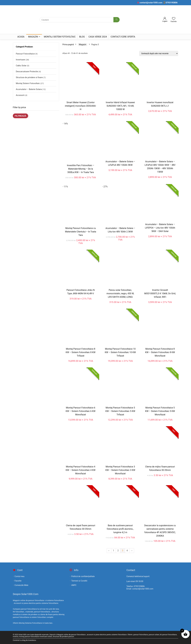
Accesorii (20, 95)
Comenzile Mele (21, 585)
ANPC (74, 585)
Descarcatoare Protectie (27, 71)
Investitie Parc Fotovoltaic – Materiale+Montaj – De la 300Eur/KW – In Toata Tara (81, 169)
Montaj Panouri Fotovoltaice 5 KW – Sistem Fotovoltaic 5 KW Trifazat (120, 411)
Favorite (18, 581)
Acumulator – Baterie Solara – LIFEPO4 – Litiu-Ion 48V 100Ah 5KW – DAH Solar (160, 228)
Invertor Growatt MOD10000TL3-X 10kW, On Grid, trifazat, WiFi (160, 293)
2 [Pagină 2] (118, 551)
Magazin (33, 37)
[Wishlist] (174, 19)
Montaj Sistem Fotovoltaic (60, 37)
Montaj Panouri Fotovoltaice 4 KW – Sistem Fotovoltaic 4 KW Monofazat (81, 470)
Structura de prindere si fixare (29, 77)
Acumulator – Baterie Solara (29, 89)
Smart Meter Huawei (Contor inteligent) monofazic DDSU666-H (81, 106)
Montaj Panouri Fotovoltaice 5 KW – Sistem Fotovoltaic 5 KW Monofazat (160, 411)
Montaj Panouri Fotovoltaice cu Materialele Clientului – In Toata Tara (81, 232)
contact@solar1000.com (151, 3)
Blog (82, 37)
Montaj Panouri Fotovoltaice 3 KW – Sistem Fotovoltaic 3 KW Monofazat (120, 470)
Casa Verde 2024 (98, 37)
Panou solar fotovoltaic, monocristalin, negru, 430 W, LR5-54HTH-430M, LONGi (120, 293)
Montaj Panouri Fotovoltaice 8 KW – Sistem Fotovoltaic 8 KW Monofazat (160, 352)
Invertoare (20, 60)
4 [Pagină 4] (127, 551)
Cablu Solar (21, 66)
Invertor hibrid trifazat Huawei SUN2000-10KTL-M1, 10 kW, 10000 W (120, 106)
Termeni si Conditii (79, 581)
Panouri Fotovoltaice (25, 54)
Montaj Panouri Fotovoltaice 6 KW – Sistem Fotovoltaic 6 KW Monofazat (81, 411)
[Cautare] (117, 20)
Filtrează (20, 116)
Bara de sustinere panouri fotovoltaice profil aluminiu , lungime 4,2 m (120, 529)
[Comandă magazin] (159, 53)
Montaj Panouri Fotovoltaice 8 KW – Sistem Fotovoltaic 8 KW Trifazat (81, 352)
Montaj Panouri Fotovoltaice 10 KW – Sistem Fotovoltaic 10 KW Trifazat (120, 352)
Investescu (32, 640)
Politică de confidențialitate (83, 576)
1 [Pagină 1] (113, 551)
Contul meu (19, 576)
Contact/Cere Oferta (123, 37)
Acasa (21, 37)
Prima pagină (68, 44)
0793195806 (172, 3)
